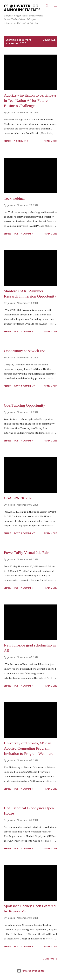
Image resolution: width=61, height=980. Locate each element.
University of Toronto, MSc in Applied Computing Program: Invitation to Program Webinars (28, 748)
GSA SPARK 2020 (19, 498)
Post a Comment (24, 234)
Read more (51, 141)
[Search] (47, 6)
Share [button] (7, 141)
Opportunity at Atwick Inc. (25, 351)
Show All (49, 40)
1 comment (21, 141)
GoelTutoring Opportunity (24, 405)
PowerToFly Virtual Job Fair (26, 553)
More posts (50, 959)
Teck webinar (14, 198)
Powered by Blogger (31, 971)
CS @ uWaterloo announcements (22, 8)
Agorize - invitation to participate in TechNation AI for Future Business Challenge (30, 100)
